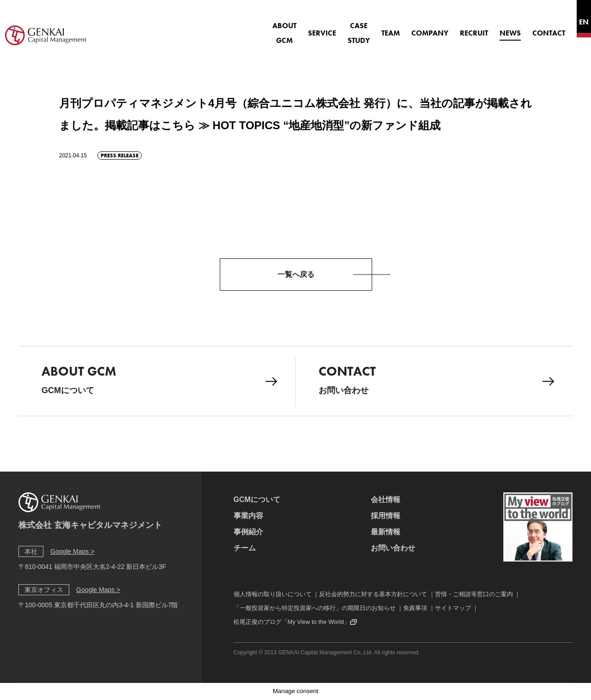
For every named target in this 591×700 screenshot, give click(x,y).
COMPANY (405, 28)
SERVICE (278, 28)
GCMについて (159, 379)
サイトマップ (453, 608)
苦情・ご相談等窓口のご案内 (474, 594)
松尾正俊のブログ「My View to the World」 (292, 622)
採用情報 (386, 516)
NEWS (485, 28)
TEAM (366, 28)
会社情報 (386, 500)
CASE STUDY (324, 28)
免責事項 (415, 608)
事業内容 (248, 516)
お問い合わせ (436, 379)
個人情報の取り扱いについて (273, 594)
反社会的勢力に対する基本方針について (373, 594)
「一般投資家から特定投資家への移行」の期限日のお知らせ (315, 608)
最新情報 (386, 532)
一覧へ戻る (296, 274)
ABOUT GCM (231, 28)
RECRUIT (449, 28)
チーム (245, 548)
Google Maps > (72, 551)
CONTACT (524, 28)
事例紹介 (248, 532)
